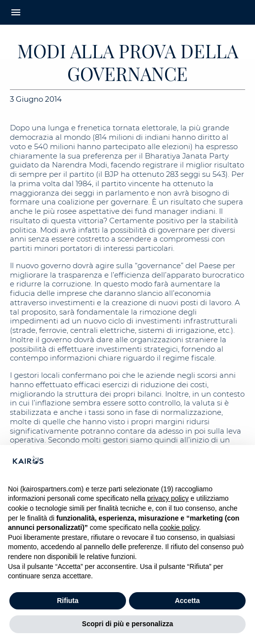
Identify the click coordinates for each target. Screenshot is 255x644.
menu (16, 12)
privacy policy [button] (168, 498)
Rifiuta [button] (68, 601)
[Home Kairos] (127, 12)
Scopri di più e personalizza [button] (127, 624)
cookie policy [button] (179, 527)
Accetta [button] (188, 601)
